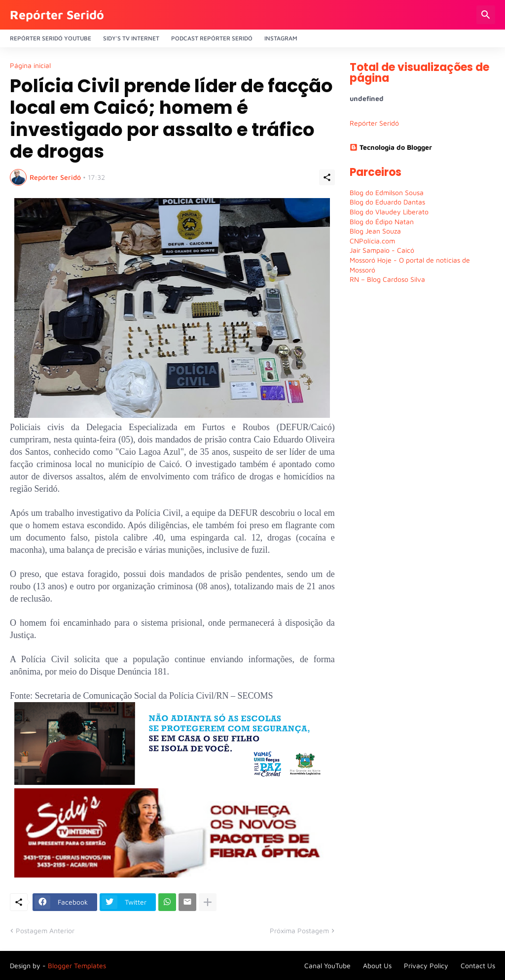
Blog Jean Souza (375, 231)
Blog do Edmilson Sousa (387, 192)
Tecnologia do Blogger (391, 147)
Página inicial (30, 66)
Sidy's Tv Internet (131, 38)
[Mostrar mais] (208, 902)
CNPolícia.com (372, 241)
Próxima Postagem (299, 930)
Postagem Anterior (45, 930)
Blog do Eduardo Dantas (387, 202)
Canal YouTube (327, 965)
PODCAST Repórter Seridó (212, 38)
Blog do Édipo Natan (382, 221)
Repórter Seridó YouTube (51, 38)
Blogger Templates (77, 965)
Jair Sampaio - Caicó (382, 250)
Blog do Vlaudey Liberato (389, 212)
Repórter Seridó (57, 15)
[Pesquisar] (486, 15)
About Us (377, 965)
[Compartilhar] (327, 177)
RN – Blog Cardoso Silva (387, 279)
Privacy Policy (426, 965)
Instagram (281, 38)
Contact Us (478, 965)
